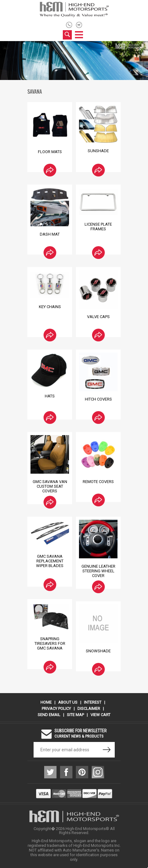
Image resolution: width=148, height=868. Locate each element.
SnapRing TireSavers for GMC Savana (50, 643)
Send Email (49, 715)
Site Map (75, 715)
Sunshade (98, 151)
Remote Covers (98, 482)
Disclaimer (89, 708)
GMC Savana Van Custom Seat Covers (50, 486)
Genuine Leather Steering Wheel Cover (98, 571)
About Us (68, 702)
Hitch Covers (98, 399)
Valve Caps (98, 317)
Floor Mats (50, 152)
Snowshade (98, 651)
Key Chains (50, 307)
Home (46, 702)
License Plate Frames (98, 227)
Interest (93, 702)
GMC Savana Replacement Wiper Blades (50, 561)
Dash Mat (50, 234)
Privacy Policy (56, 708)
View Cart (100, 715)
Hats (50, 396)
